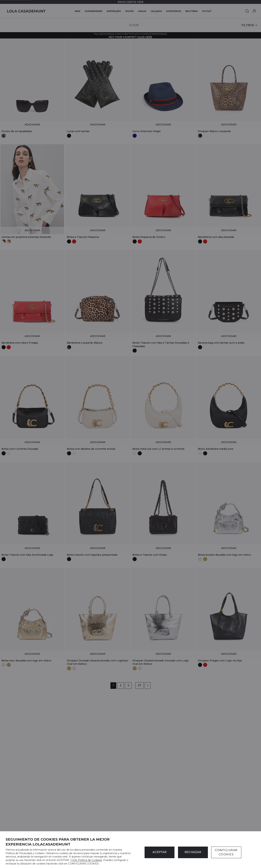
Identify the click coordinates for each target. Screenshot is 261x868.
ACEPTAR (160, 852)
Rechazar (193, 852)
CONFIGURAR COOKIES (226, 852)
